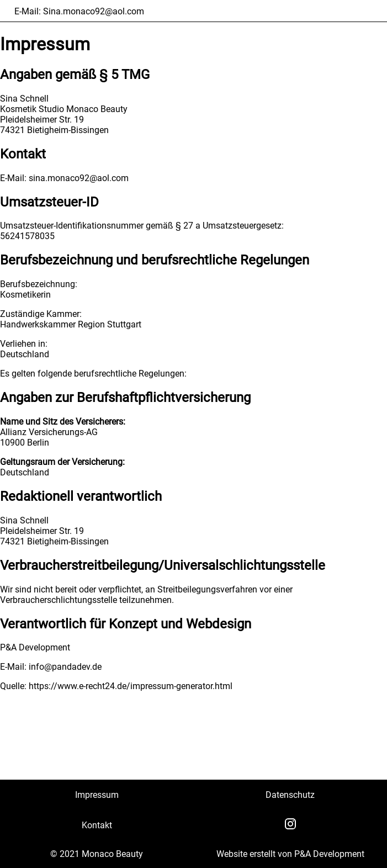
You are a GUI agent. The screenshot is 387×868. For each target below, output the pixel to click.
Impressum (97, 795)
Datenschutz (290, 795)
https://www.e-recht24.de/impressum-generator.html (131, 686)
